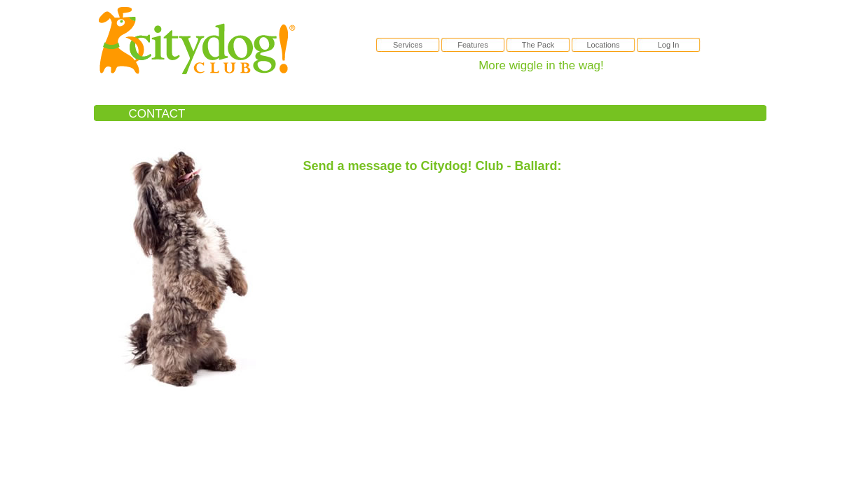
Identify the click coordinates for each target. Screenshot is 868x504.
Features (473, 45)
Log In (669, 45)
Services (408, 45)
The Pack (538, 45)
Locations (603, 45)
